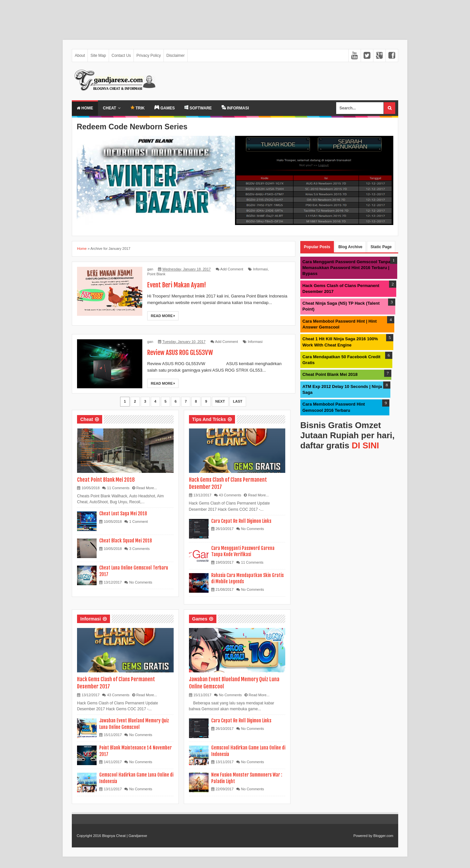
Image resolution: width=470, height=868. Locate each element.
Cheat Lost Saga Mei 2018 (123, 514)
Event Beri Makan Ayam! (177, 285)
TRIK (138, 108)
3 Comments (139, 549)
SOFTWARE (198, 108)
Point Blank (156, 274)
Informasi (260, 269)
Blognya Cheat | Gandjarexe (125, 836)
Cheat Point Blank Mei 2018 (106, 480)
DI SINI (366, 445)
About (80, 56)
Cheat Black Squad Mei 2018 (125, 541)
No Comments (141, 582)
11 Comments (118, 488)
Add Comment (232, 269)
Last (238, 401)
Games (200, 619)
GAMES (164, 108)
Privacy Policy (149, 56)
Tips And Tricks (209, 419)
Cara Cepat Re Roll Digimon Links (241, 521)
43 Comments (230, 495)
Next (220, 401)
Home (85, 108)
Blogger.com (383, 836)
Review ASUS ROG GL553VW (181, 353)
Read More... (147, 488)
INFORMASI (235, 108)
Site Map (98, 56)
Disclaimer (176, 56)
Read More (163, 316)
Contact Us (121, 56)
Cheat (109, 108)
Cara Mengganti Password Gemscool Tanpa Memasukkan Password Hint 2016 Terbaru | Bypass (347, 268)
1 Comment (139, 522)
